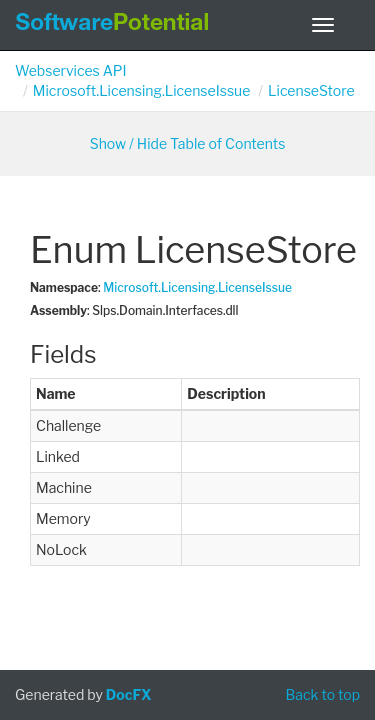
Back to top (322, 694)
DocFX (129, 694)
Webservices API (71, 70)
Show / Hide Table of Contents (188, 143)
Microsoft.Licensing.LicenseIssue (142, 90)
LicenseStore (311, 90)
